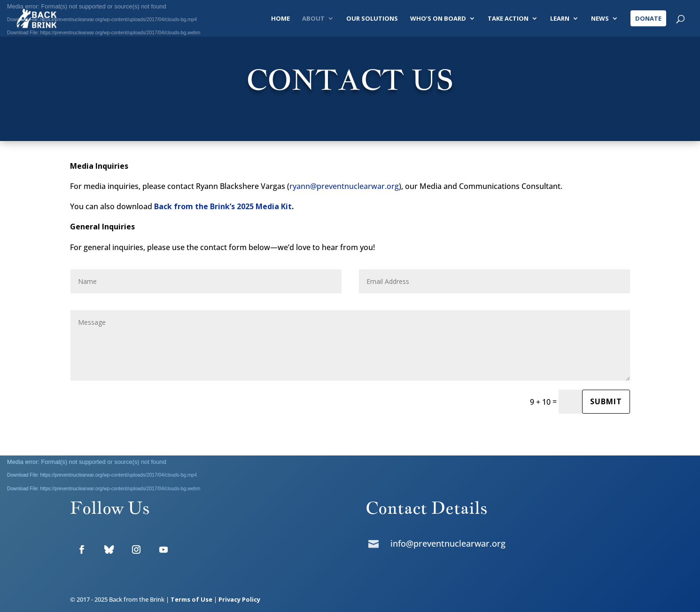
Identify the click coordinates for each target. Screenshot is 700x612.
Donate (648, 18)
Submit (606, 401)
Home (280, 19)
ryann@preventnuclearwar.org (344, 186)
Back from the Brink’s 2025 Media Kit (223, 206)
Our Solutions (372, 19)
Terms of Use (191, 599)
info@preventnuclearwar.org (448, 543)
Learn (560, 19)
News (600, 19)
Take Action (508, 19)
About (313, 19)
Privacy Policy (239, 599)
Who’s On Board (438, 19)
